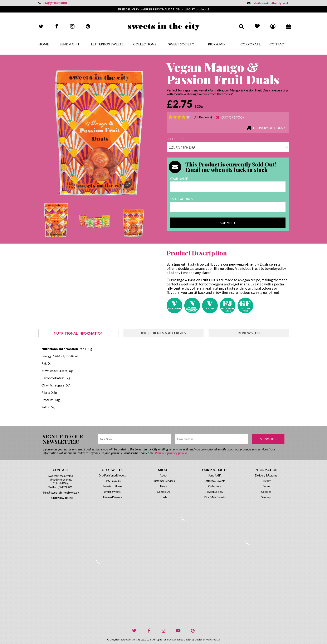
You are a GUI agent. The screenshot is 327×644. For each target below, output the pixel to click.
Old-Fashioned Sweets (112, 475)
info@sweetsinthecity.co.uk (268, 3)
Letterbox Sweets (107, 44)
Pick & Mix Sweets (215, 497)
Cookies (266, 492)
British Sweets (112, 492)
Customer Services (164, 481)
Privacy (266, 481)
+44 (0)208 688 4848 (52, 3)
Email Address (182, 199)
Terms (266, 486)
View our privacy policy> (171, 453)
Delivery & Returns (266, 475)
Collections (145, 44)
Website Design (183, 640)
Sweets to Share (112, 486)
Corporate (251, 44)
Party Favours (112, 481)
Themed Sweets (112, 497)
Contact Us (163, 492)
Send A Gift (70, 44)
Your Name (179, 179)
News (163, 486)
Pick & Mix (217, 44)
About (163, 475)
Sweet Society (181, 44)
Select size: (176, 139)
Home (44, 44)
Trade (164, 497)
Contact (278, 44)
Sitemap (266, 497)
